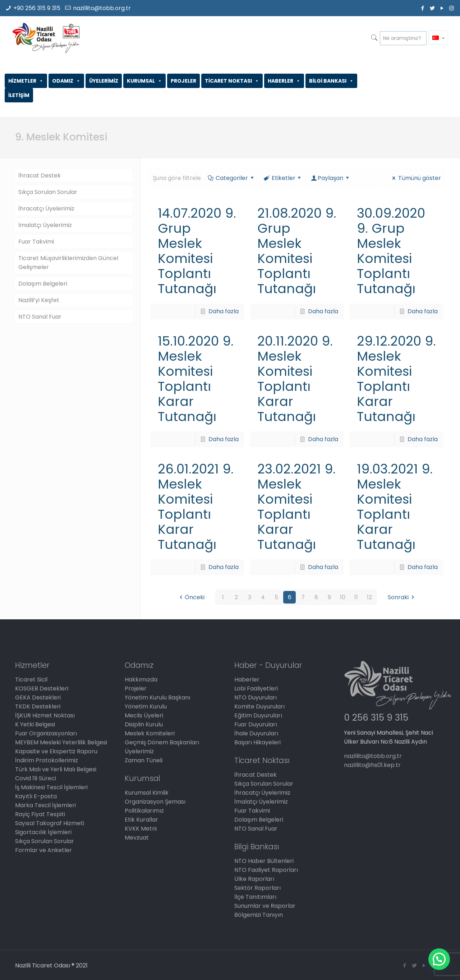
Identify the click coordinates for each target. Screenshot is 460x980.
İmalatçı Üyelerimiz (45, 225)
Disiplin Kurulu (144, 724)
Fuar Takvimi (36, 242)
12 (369, 597)
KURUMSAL (144, 81)
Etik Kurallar (141, 820)
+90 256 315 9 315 (37, 8)
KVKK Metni (141, 829)
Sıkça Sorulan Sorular (48, 192)
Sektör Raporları (257, 888)
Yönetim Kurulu (146, 706)
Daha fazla (224, 311)
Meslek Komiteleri (150, 733)
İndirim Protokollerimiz (47, 760)
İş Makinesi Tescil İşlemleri (51, 787)
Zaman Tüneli (144, 760)
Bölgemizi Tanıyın (259, 915)
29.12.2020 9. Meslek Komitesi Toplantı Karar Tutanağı (396, 379)
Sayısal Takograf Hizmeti (50, 823)
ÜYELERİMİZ (104, 81)
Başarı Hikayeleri (257, 742)
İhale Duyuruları (256, 733)
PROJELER (183, 81)
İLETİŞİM (19, 95)
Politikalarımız (144, 811)
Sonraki (402, 597)
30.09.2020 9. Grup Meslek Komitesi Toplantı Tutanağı (391, 251)
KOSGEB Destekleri (42, 688)
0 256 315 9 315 (376, 718)
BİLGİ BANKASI (331, 81)
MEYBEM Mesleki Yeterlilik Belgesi (61, 742)
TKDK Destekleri (38, 706)
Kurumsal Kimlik (147, 793)
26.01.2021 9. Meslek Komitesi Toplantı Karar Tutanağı (196, 507)
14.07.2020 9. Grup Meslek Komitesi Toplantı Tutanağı (197, 251)
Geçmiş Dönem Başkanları (162, 742)
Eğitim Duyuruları (258, 715)
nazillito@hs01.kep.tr (372, 765)
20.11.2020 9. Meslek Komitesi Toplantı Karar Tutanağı (295, 379)
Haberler (247, 679)
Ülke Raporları (254, 879)
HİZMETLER (26, 81)
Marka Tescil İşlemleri (45, 805)
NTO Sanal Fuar (40, 317)
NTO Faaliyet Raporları (266, 870)
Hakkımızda (141, 679)
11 (356, 597)
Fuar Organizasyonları (46, 733)
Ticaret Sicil (31, 679)
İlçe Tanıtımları (255, 897)
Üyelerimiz (139, 751)
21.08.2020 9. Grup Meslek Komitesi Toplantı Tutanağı (297, 251)
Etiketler (283, 178)
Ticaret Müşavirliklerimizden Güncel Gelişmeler (68, 263)
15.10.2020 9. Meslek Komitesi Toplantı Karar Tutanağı (196, 379)
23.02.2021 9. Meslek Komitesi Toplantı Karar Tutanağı (296, 507)
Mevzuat (137, 838)
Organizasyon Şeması (155, 802)
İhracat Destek (40, 175)
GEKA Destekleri (38, 697)
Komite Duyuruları (259, 706)
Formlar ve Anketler (43, 850)
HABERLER (284, 81)
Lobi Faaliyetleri (256, 688)
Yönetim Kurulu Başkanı (157, 697)
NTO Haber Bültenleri (264, 861)
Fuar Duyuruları (256, 724)
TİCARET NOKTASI (232, 81)
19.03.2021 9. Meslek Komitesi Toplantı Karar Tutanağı (395, 507)
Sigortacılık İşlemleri (43, 832)
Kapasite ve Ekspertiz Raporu (56, 751)
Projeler (136, 688)
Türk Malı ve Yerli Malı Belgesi (56, 769)
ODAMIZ (66, 81)
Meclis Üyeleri (144, 715)
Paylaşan (331, 178)
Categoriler (231, 178)
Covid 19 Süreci (36, 778)
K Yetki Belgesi (35, 724)
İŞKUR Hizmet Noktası (45, 715)
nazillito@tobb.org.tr (102, 8)
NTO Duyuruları (256, 697)
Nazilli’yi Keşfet (39, 300)
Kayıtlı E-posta (36, 796)
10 (343, 597)
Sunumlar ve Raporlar (265, 906)
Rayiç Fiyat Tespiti (40, 814)
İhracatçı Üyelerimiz (46, 209)
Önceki (191, 597)
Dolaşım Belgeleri (43, 284)
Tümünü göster (415, 178)
